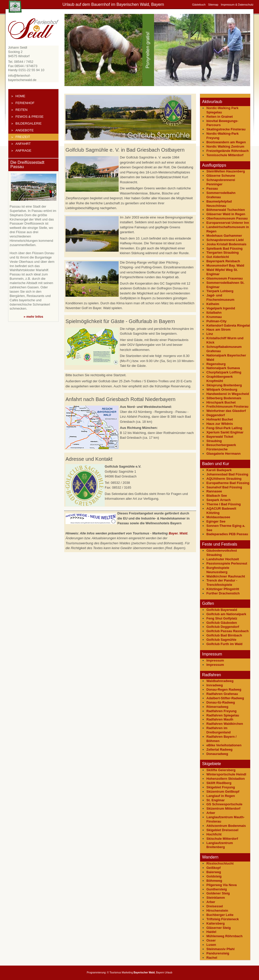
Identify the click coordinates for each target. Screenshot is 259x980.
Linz (210, 334)
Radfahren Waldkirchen (225, 724)
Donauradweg (217, 754)
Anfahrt (23, 144)
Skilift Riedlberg (219, 783)
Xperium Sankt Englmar (225, 432)
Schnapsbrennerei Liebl (225, 240)
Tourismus (115, 973)
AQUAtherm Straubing (224, 479)
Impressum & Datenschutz (237, 5)
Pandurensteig (218, 953)
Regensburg (216, 364)
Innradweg (215, 685)
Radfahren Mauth (220, 719)
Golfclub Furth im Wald (224, 644)
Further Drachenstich (223, 593)
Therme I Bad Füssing (224, 504)
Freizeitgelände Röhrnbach (228, 151)
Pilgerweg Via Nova (222, 885)
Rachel (212, 958)
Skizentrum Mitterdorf (223, 808)
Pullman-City (216, 321)
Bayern (160, 973)
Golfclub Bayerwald (222, 610)
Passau (212, 188)
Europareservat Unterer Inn (228, 223)
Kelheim (213, 304)
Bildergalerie (28, 123)
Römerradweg (217, 707)
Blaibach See (217, 496)
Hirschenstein (217, 911)
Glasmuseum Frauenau (225, 278)
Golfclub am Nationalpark (226, 614)
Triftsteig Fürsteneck (223, 919)
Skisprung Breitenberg (224, 385)
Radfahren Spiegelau (223, 715)
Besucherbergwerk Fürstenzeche (221, 447)
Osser (211, 940)
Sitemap (213, 5)
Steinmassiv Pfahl (220, 949)
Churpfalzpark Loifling (224, 372)
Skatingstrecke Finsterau (226, 129)
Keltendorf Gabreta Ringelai (228, 325)
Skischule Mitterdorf (222, 839)
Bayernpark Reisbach (223, 261)
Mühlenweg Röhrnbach (224, 936)
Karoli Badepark (219, 470)
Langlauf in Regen (221, 796)
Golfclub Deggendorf (223, 627)
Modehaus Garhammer (224, 236)
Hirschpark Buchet (221, 402)
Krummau (214, 317)
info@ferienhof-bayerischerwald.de (22, 78)
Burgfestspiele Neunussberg (218, 570)
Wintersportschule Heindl (226, 774)
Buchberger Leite (220, 915)
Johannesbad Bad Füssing (227, 474)
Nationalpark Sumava (223, 368)
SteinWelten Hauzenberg (226, 171)
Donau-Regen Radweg (224, 689)
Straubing (214, 441)
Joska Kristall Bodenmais (226, 244)
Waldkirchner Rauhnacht (226, 576)
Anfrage (23, 151)
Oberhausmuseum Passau (227, 218)
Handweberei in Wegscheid (228, 394)
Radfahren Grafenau (222, 694)
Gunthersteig (217, 889)
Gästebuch (199, 5)
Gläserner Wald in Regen (226, 214)
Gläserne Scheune (221, 176)
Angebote (25, 130)
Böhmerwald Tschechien (226, 210)
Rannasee (214, 491)
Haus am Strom (218, 329)
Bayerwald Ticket (220, 437)
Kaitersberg (215, 923)
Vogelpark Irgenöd (221, 308)
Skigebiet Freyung (221, 787)
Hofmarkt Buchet (220, 419)
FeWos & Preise (29, 117)
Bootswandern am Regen (226, 142)
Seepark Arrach (219, 500)
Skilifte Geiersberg (221, 770)
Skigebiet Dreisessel (222, 830)
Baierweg (214, 872)
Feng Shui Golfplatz (222, 618)
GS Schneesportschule (224, 804)
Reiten (21, 110)
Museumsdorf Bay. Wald (225, 265)
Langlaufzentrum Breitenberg (220, 845)
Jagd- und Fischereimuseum (220, 297)
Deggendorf (216, 415)
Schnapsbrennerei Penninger (221, 182)
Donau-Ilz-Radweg (221, 702)
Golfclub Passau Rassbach (228, 631)
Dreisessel (215, 906)
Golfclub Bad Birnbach (224, 635)
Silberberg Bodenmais (224, 398)
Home (20, 96)
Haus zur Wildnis (220, 424)
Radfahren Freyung (221, 711)
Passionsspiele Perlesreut (227, 563)
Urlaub (169, 973)
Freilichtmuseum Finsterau (227, 406)
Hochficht (214, 834)
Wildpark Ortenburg (222, 389)
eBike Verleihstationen (224, 745)
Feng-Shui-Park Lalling (224, 428)
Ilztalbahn (214, 313)
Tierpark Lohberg (220, 291)
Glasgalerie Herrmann (223, 454)
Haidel (211, 932)
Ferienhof (25, 103)
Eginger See (216, 521)
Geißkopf (213, 868)
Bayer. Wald (178, 533)
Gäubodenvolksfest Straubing (222, 553)
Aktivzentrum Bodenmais (226, 826)
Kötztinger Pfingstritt (223, 589)
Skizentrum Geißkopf (223, 792)
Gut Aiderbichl (218, 257)
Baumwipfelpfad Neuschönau (219, 204)
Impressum (215, 660)
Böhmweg (214, 881)
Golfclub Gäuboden (222, 623)
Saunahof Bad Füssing (224, 487)
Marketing (127, 973)
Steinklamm (216, 898)
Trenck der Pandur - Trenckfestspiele (222, 583)
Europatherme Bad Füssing (228, 483)
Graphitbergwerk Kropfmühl (220, 379)
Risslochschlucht (220, 863)
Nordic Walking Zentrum (225, 146)
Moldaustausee (218, 517)
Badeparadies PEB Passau (227, 534)
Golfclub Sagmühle (221, 640)
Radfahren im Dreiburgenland (219, 730)
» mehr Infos (33, 317)
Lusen (211, 945)
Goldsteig (214, 876)
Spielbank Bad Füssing (224, 248)
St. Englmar (215, 800)
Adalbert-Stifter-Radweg (225, 698)
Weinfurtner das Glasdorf (226, 411)
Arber (211, 813)
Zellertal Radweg (219, 749)
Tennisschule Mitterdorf (225, 155)
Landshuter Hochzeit (223, 559)
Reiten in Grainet (220, 117)
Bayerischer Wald (144, 973)
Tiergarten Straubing (223, 253)
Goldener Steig (218, 893)
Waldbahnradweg (220, 681)
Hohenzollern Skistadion (226, 779)
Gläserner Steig (219, 928)
